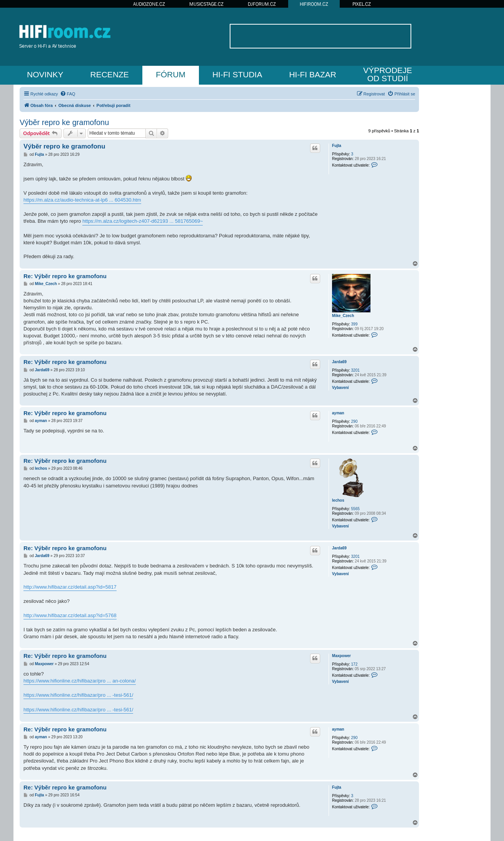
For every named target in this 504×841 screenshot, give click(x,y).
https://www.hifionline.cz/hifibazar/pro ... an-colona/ (80, 681)
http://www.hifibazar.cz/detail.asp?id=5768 (70, 615)
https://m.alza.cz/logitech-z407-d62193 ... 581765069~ (143, 221)
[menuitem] (68, 94)
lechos (338, 500)
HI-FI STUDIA (237, 74)
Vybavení (340, 388)
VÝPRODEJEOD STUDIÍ (388, 74)
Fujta (337, 146)
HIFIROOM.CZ (314, 4)
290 (355, 421)
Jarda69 (339, 362)
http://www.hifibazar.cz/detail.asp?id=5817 (70, 587)
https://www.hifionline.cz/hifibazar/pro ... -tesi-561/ (78, 695)
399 (355, 324)
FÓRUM (171, 74)
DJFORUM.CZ (262, 4)
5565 (355, 509)
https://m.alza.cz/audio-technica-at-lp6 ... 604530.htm (82, 200)
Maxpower (341, 656)
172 (355, 664)
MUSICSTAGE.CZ (206, 4)
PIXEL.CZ (362, 4)
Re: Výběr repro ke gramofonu (65, 276)
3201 (355, 370)
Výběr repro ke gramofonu (64, 122)
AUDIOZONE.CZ (149, 4)
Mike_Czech (343, 316)
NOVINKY (45, 74)
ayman (338, 413)
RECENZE (110, 74)
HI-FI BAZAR (313, 74)
